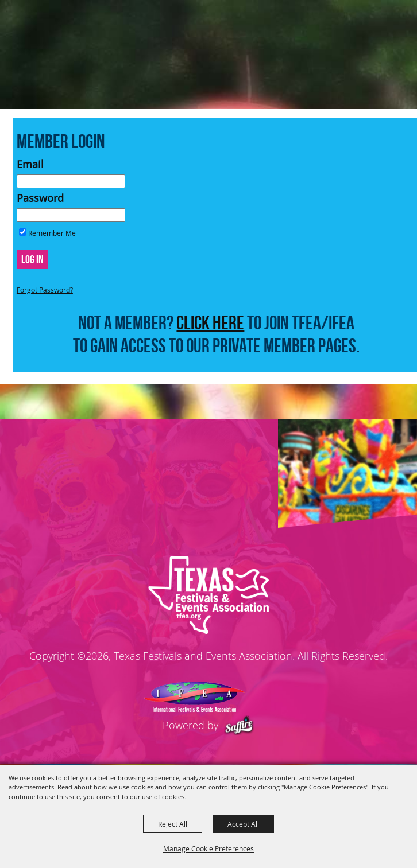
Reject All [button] (173, 824)
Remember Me (52, 233)
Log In (32, 259)
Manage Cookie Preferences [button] (208, 848)
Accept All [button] (243, 824)
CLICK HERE (210, 323)
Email (30, 164)
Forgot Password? (45, 290)
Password (40, 198)
